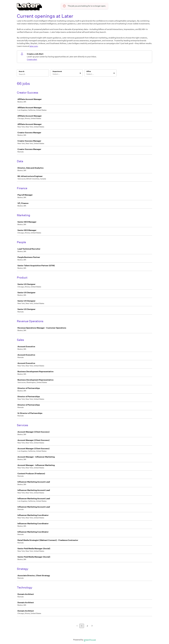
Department (57, 71)
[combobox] (53, 74)
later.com (34, 46)
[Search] (33, 75)
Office (89, 71)
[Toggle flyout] (80, 73)
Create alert (32, 59)
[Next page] (92, 626)
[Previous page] (77, 626)
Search (22, 71)
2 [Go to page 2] (87, 626)
